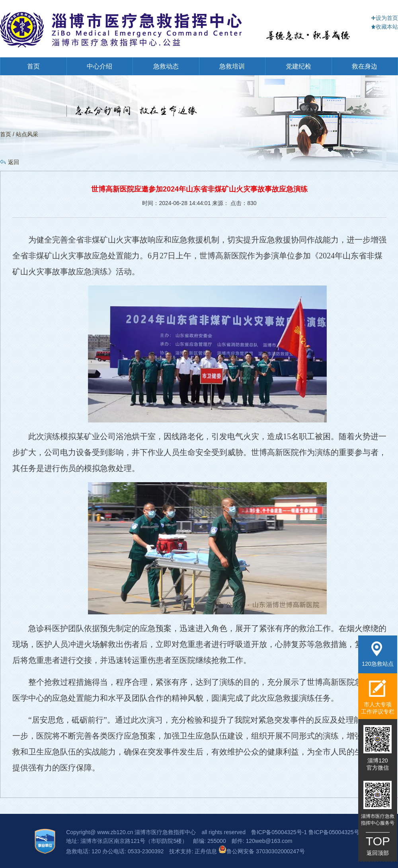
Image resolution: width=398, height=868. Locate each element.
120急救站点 (378, 654)
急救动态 (166, 66)
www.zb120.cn (115, 832)
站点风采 (27, 134)
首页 (33, 66)
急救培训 (232, 66)
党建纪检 (298, 66)
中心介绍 (99, 66)
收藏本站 (384, 27)
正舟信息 (207, 851)
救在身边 (365, 66)
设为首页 (384, 18)
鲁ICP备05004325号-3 (336, 832)
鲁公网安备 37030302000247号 (262, 851)
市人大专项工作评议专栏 (378, 697)
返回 (14, 162)
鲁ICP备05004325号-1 (279, 832)
